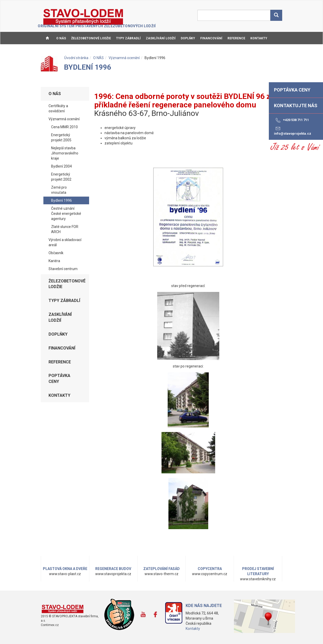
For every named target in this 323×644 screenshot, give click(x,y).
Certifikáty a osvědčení (58, 108)
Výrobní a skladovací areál (65, 242)
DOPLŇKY (188, 38)
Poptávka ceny (59, 379)
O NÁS (61, 38)
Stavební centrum (63, 269)
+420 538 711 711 (291, 120)
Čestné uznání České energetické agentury (66, 214)
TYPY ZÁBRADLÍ (128, 38)
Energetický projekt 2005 (61, 137)
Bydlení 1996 (61, 200)
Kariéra (54, 261)
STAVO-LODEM (84, 17)
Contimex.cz (50, 625)
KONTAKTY (259, 38)
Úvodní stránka (76, 58)
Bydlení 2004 (61, 166)
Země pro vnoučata (59, 190)
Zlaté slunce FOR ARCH (65, 229)
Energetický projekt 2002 (61, 177)
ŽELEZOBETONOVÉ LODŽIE (91, 38)
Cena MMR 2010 (64, 127)
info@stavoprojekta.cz (293, 131)
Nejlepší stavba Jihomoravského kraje (65, 153)
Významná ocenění (124, 58)
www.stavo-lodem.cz (63, 609)
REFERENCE (236, 38)
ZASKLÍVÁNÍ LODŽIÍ (161, 38)
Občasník (56, 253)
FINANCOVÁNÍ (211, 38)
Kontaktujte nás (296, 105)
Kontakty (193, 629)
